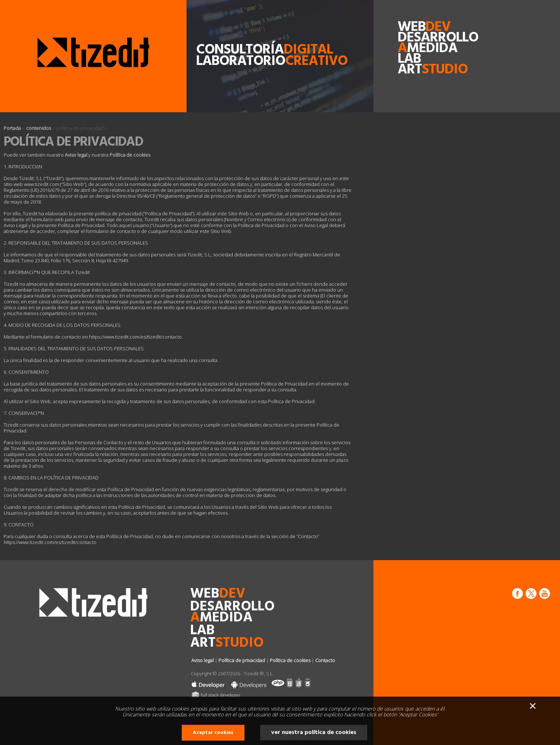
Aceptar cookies (213, 733)
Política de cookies (130, 155)
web (415, 27)
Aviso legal (76, 155)
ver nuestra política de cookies (314, 733)
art (415, 70)
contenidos (38, 128)
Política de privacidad (242, 660)
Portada (12, 128)
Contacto (325, 660)
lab (409, 59)
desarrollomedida (415, 43)
